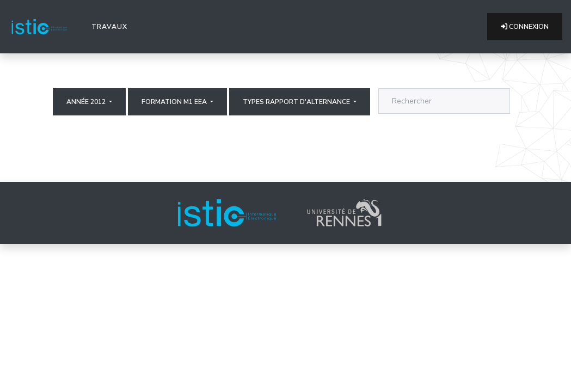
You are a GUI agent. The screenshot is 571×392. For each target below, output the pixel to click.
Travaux (112, 26)
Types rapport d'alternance (297, 102)
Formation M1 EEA (175, 102)
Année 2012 (87, 102)
